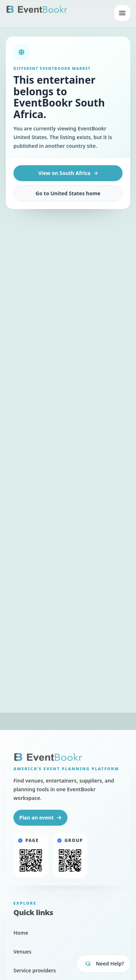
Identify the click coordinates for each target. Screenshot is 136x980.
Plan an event (40, 818)
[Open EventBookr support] (103, 964)
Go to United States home (68, 193)
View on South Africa (68, 173)
